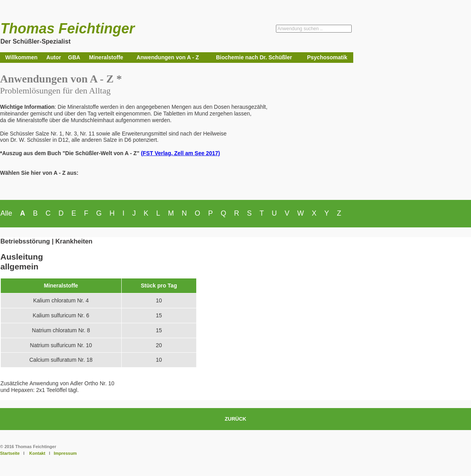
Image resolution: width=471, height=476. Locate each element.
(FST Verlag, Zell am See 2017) (181, 153)
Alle (6, 213)
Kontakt (37, 453)
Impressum (65, 453)
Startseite (10, 453)
